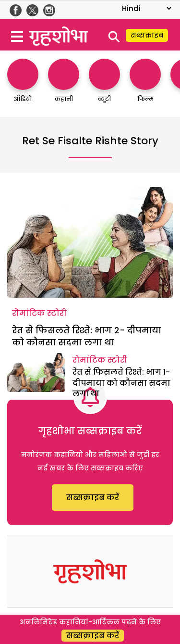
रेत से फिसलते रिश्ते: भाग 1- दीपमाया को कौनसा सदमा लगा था (121, 383)
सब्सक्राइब (147, 35)
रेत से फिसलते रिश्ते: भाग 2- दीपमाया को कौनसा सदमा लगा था (87, 336)
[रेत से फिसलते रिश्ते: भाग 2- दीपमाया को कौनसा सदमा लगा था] (90, 242)
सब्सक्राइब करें (93, 498)
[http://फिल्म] (145, 85)
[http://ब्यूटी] (104, 85)
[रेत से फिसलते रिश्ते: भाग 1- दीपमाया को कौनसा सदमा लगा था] (36, 372)
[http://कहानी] (64, 85)
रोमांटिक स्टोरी (39, 313)
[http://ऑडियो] (23, 85)
